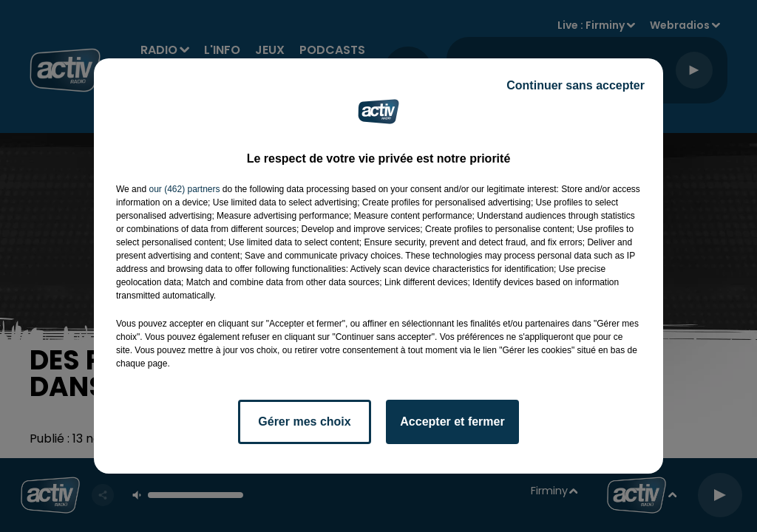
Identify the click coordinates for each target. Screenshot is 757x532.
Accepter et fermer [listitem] (452, 422)
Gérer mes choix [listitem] (304, 422)
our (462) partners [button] (184, 189)
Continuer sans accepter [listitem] (576, 85)
